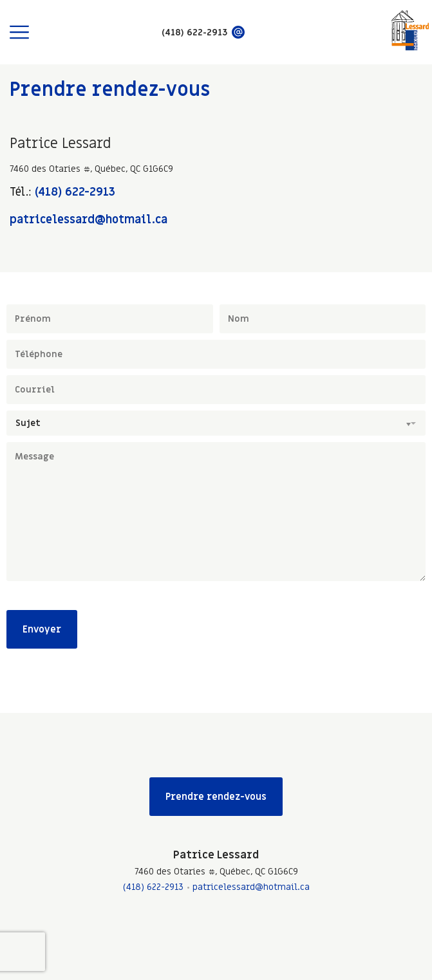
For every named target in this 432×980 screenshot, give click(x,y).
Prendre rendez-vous (216, 797)
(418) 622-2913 (75, 192)
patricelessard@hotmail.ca (89, 220)
